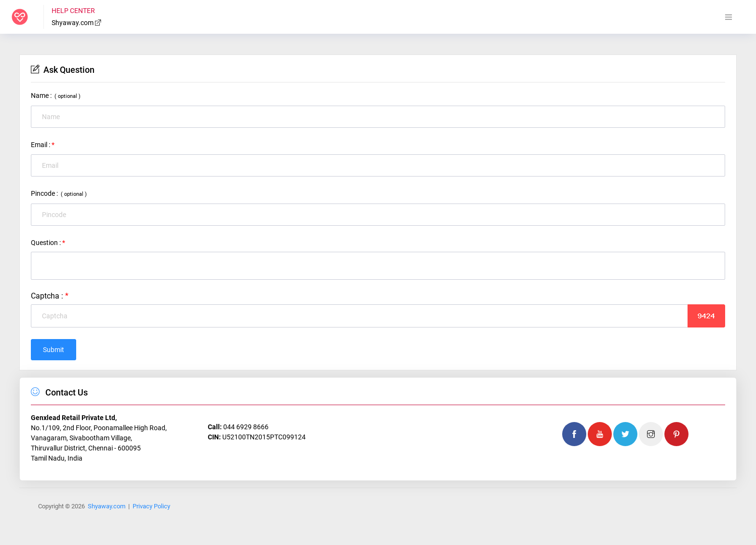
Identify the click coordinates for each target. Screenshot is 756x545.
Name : (56, 95)
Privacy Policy (151, 506)
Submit (54, 350)
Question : (48, 243)
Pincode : (59, 193)
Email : (43, 145)
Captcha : (50, 296)
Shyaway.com (77, 23)
